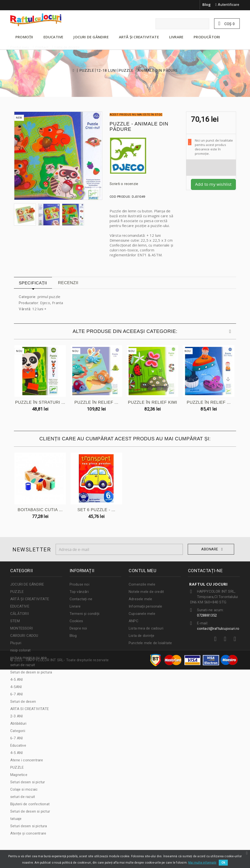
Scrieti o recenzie (124, 184)
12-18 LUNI (107, 71)
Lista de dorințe (141, 636)
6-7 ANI (16, 694)
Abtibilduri (18, 723)
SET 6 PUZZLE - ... (97, 510)
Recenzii (68, 283)
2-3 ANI (16, 716)
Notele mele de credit (146, 592)
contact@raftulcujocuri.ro (218, 629)
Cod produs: (120, 197)
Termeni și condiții (85, 614)
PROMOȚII (24, 37)
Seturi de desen (23, 702)
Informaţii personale (145, 606)
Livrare (75, 606)
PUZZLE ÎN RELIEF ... (97, 403)
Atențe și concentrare (28, 833)
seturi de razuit (23, 665)
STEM (15, 621)
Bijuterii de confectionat (30, 804)
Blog (207, 4)
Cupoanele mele (142, 614)
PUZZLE (87, 71)
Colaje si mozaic (24, 789)
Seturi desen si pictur (28, 782)
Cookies (76, 621)
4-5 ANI (16, 680)
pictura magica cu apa (28, 658)
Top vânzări (79, 592)
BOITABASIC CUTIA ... (40, 510)
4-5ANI (16, 687)
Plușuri (16, 643)
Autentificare (229, 5)
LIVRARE (176, 37)
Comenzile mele (142, 584)
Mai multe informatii (202, 863)
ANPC (134, 621)
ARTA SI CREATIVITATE (30, 709)
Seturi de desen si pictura (31, 672)
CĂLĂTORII (20, 614)
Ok (223, 863)
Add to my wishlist (213, 184)
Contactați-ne (81, 599)
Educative (18, 745)
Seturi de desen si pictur (30, 811)
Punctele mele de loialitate (150, 643)
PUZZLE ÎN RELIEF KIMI (154, 403)
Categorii (18, 731)
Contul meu (142, 571)
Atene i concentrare (27, 760)
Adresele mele (141, 599)
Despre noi (78, 628)
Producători (207, 37)
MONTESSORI (21, 628)
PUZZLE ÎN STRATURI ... (40, 403)
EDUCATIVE (53, 37)
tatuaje (16, 819)
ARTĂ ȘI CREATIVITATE (139, 37)
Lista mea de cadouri (146, 628)
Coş (229, 24)
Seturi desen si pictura (29, 826)
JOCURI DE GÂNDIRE (91, 37)
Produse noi (79, 584)
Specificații (33, 283)
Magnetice (19, 775)
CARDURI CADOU (24, 636)
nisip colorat (21, 650)
